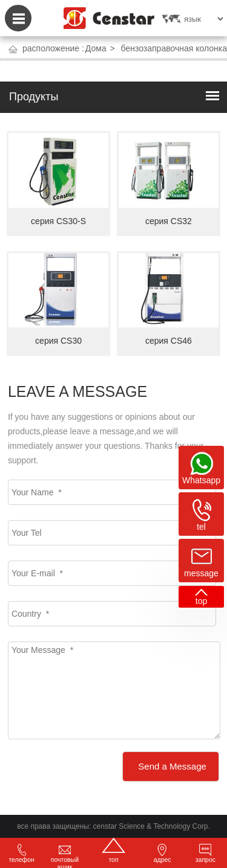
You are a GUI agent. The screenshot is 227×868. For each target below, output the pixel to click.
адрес (163, 854)
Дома (96, 48)
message (201, 573)
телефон (21, 854)
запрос (206, 854)
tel (201, 527)
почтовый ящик (65, 856)
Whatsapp (201, 480)
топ (113, 850)
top (201, 601)
